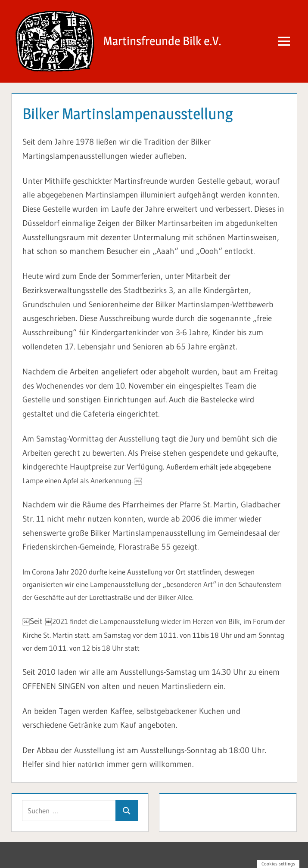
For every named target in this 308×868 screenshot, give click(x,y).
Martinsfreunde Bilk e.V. (162, 41)
